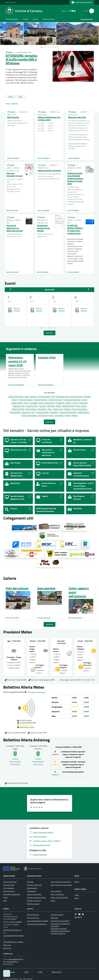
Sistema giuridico (15, 412)
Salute (51, 416)
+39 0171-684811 (16, 922)
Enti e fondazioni (9, 888)
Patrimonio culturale (18, 409)
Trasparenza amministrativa (68, 412)
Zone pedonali (43, 416)
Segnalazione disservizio (59, 929)
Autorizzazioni (32, 891)
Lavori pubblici (59, 416)
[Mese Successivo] (89, 289)
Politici (5, 898)
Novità (26, 19)
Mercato (58, 406)
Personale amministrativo (12, 894)
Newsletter (78, 917)
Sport (33, 412)
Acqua (27, 397)
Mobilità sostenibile (69, 406)
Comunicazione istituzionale (72, 400)
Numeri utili (7, 948)
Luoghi (77, 895)
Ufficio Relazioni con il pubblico (13, 942)
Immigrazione (60, 403)
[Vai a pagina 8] (58, 328)
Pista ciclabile (42, 409)
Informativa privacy (57, 915)
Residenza (68, 409)
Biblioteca (75, 416)
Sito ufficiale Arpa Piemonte (16, 783)
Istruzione (43, 406)
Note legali (54, 918)
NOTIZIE (10, 52)
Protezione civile (58, 409)
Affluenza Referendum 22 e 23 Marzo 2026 (49, 119)
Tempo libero (54, 412)
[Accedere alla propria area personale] (82, 2)
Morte (78, 406)
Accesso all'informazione (16, 397)
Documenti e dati (9, 885)
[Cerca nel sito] (91, 11)
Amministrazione (12, 19)
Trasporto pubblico (83, 412)
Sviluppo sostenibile (42, 412)
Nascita (84, 406)
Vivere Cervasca (48, 19)
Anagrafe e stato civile (34, 885)
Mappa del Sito (57, 972)
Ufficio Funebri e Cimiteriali (59, 898)
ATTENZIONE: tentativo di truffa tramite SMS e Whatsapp (22, 59)
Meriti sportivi (13, 117)
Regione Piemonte (10, 2)
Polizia (50, 409)
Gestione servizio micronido (49, 171)
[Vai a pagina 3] (46, 328)
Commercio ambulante (55, 400)
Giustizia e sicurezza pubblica (36, 898)
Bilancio (14, 400)
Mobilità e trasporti (33, 904)
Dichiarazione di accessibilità (60, 921)
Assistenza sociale (76, 397)
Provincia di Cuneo (33, 918)
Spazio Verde (26, 412)
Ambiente (30, 882)
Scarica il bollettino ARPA (15, 733)
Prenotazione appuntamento (60, 931)
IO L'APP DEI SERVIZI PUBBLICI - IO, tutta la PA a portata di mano (75, 229)
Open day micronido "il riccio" (15, 175)
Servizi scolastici (56, 891)
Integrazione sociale (19, 406)
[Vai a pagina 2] (44, 328)
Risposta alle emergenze (80, 409)
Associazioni (87, 397)
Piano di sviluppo (31, 409)
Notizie (77, 882)
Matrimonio (51, 406)
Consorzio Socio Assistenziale (37, 924)
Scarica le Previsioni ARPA (16, 680)
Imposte (68, 403)
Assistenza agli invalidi (62, 397)
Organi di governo (9, 891)
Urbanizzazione (33, 416)
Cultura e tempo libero (34, 894)
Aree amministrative (10, 882)
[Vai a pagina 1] (41, 47)
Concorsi (84, 400)
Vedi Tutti (49, 422)
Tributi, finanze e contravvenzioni (61, 886)
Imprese (75, 403)
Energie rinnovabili (17, 403)
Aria (53, 397)
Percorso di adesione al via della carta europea (14, 228)
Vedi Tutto (49, 333)
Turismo (24, 416)
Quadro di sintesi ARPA (37, 733)
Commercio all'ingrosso (25, 400)
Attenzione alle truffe (77, 117)
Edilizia (53, 901)
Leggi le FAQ (55, 926)
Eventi (77, 898)
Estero (26, 403)
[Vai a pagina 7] (55, 328)
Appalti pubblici (32, 888)
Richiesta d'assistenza (58, 933)
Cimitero (67, 416)
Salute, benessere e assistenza (61, 882)
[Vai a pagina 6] (53, 328)
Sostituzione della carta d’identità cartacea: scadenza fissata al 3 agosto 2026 (75, 179)
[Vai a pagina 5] (51, 328)
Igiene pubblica (50, 403)
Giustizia (41, 403)
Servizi (35, 19)
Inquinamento (83, 403)
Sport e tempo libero (57, 894)
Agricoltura (33, 397)
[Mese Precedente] (10, 289)
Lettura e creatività (17, 309)
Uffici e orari (7, 945)
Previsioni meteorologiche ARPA (42, 680)
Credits (40, 972)
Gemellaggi (33, 403)
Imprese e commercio (34, 901)
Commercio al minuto (40, 400)
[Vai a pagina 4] (48, 328)
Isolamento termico (32, 406)
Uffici (5, 901)
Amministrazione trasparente (60, 924)
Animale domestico (44, 397)
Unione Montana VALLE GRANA (38, 921)
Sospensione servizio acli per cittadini (43, 228)
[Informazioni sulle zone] (37, 692)
